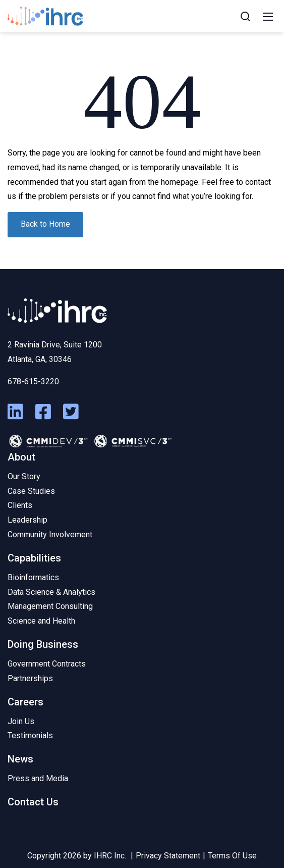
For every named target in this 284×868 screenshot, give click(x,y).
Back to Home (45, 224)
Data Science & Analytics (51, 592)
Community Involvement (50, 534)
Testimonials (30, 735)
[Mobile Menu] (268, 16)
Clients (20, 505)
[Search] (245, 16)
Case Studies (31, 491)
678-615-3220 (33, 381)
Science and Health (41, 621)
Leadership (27, 520)
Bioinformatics (33, 577)
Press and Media (38, 778)
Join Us (21, 721)
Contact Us (33, 802)
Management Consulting (50, 606)
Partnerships (30, 678)
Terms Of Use (232, 856)
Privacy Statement (168, 856)
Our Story (24, 476)
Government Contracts (47, 664)
